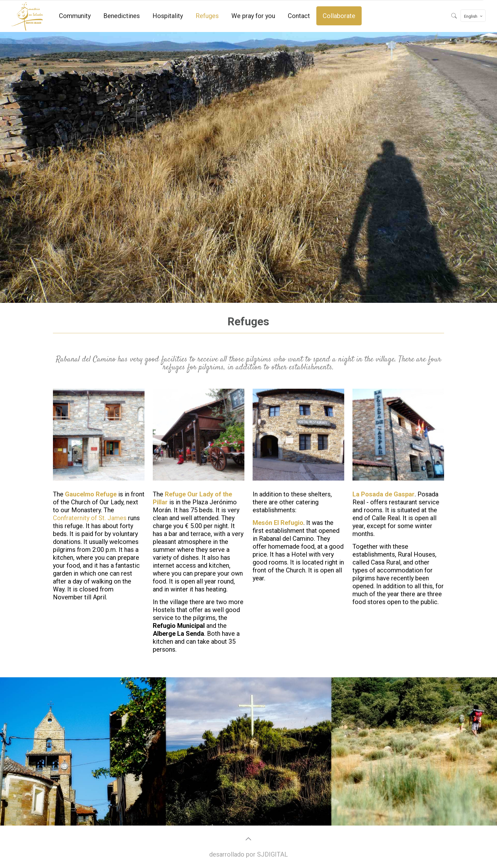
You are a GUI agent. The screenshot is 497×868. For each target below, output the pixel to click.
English (474, 16)
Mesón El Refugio (278, 523)
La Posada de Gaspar (384, 494)
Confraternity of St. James (90, 518)
